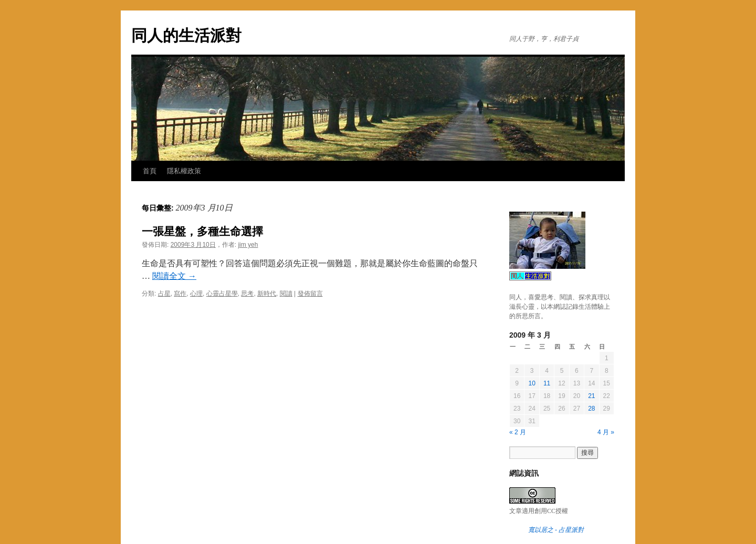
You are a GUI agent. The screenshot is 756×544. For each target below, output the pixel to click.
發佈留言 (310, 294)
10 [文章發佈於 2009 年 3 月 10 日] (532, 383)
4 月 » (606, 432)
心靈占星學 (222, 294)
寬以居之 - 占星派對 (556, 530)
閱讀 (286, 294)
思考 (247, 294)
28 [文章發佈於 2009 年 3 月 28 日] (591, 409)
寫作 (180, 294)
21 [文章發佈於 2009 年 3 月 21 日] (591, 396)
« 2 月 (518, 432)
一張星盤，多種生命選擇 (202, 231)
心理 (196, 294)
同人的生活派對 (186, 35)
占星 (164, 294)
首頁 (150, 171)
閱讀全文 (174, 276)
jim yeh (248, 245)
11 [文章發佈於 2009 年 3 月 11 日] (547, 383)
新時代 (267, 294)
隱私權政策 (184, 171)
